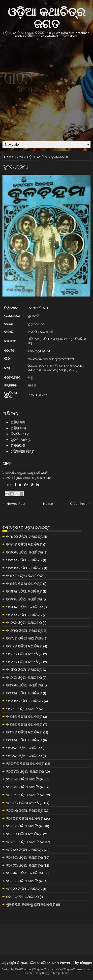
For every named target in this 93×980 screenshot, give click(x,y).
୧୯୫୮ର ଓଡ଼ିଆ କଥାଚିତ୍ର (24, 591)
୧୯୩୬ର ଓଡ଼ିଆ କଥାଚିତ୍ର (25, 536)
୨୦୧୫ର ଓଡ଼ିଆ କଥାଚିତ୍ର (25, 857)
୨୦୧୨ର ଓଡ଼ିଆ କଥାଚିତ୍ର (24, 834)
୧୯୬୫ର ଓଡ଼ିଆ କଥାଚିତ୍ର (24, 646)
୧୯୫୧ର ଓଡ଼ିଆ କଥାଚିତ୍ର (24, 560)
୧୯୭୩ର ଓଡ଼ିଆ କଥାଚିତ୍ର (25, 701)
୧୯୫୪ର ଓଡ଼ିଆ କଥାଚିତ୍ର (24, 575)
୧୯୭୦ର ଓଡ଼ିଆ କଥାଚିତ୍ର (25, 685)
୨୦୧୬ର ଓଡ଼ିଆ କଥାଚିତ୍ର (25, 865)
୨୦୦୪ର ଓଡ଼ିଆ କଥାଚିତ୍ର (25, 771)
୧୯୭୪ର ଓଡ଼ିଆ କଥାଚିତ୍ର (24, 709)
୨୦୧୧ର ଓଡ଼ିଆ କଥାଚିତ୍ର (24, 826)
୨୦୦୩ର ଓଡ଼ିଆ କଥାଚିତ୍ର (25, 763)
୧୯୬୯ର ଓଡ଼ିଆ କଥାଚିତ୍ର (24, 677)
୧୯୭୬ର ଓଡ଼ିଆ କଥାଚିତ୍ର (24, 724)
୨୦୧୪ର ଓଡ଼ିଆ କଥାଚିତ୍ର (25, 850)
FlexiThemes (23, 969)
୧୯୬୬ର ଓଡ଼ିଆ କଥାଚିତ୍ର (24, 654)
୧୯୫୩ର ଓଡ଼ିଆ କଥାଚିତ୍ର (25, 568)
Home (9, 157)
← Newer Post (14, 504)
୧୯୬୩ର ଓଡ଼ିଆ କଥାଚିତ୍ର (25, 630)
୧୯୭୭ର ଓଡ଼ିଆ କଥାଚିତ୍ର (24, 732)
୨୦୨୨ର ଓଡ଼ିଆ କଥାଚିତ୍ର (24, 889)
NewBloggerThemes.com (74, 969)
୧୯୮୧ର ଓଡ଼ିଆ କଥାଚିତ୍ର (24, 756)
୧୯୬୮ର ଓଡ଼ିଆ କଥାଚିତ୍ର (24, 669)
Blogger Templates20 (56, 973)
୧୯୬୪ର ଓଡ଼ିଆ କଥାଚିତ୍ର (24, 638)
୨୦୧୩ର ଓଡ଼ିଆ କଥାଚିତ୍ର (25, 842)
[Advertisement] (46, 89)
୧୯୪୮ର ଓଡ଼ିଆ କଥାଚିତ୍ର (24, 544)
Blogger (86, 963)
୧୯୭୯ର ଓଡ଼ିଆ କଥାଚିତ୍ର (24, 748)
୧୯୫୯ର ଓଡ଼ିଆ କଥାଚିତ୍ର (24, 599)
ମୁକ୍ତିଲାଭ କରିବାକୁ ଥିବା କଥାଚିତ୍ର (31, 904)
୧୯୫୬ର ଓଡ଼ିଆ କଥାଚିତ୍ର (24, 583)
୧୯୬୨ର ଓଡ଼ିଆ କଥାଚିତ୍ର (24, 622)
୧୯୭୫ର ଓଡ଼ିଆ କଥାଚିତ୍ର (24, 716)
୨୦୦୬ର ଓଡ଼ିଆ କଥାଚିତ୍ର (25, 787)
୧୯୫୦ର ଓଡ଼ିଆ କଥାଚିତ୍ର (25, 552)
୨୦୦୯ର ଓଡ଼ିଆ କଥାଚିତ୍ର (25, 810)
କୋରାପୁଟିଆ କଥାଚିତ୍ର (23, 896)
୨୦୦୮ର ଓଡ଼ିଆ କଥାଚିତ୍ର (25, 803)
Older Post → (80, 504)
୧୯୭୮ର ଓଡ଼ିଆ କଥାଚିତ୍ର (33, 157)
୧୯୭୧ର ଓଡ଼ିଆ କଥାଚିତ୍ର (24, 693)
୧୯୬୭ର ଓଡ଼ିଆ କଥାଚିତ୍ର (24, 662)
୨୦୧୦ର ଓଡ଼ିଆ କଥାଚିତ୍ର (25, 818)
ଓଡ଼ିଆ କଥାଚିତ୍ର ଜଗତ (46, 17)
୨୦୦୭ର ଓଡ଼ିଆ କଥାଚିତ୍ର (25, 795)
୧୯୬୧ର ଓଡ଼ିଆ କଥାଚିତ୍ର (24, 615)
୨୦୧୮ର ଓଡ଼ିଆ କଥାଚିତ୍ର (24, 881)
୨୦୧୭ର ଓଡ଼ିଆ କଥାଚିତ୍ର (25, 873)
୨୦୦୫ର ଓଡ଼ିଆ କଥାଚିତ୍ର (25, 779)
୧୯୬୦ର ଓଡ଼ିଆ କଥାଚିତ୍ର (25, 607)
